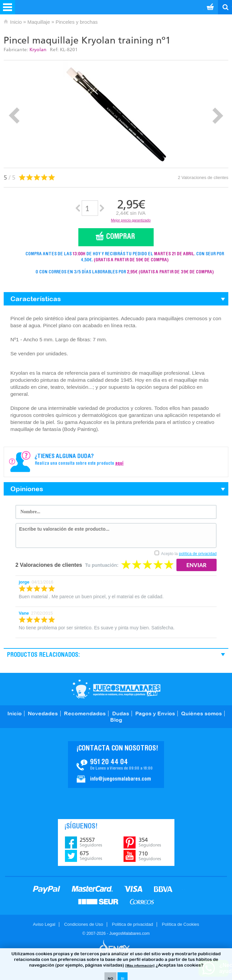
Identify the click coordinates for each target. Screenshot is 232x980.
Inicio (16, 22)
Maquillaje (39, 22)
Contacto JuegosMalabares (116, 765)
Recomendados (85, 713)
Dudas (121, 713)
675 (91, 856)
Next (218, 116)
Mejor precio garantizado (131, 220)
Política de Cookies (180, 924)
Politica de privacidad (132, 924)
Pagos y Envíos (155, 713)
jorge (24, 582)
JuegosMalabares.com (116, 689)
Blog (116, 720)
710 (150, 856)
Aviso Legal (44, 924)
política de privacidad (198, 554)
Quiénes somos (202, 713)
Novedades (43, 713)
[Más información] (140, 965)
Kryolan (38, 50)
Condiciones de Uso (84, 924)
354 (150, 842)
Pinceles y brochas (77, 22)
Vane (24, 613)
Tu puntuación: (102, 565)
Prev (14, 116)
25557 (91, 842)
